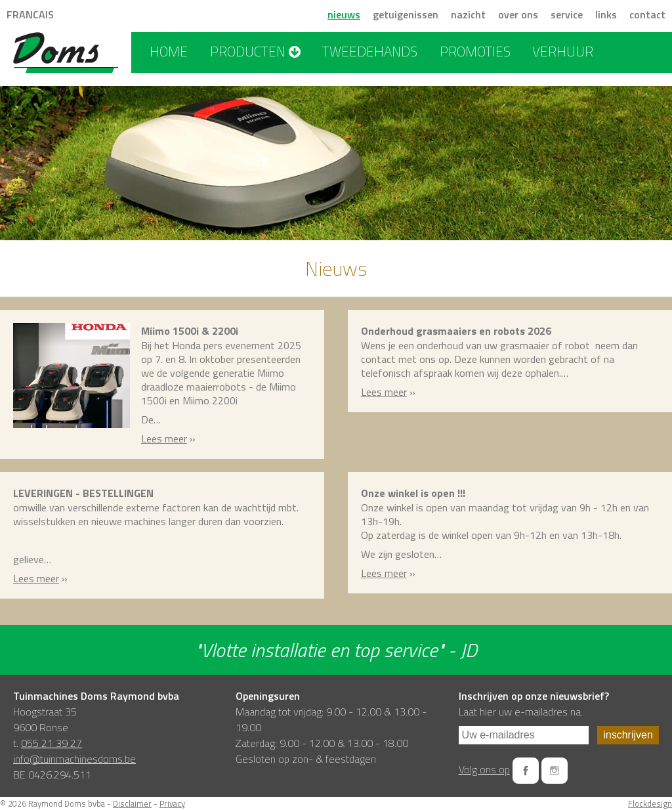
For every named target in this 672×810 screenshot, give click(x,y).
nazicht (468, 14)
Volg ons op (484, 769)
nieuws (344, 14)
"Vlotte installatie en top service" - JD (336, 650)
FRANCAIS (30, 14)
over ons (518, 14)
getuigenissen (406, 14)
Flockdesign (650, 803)
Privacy (172, 803)
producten (255, 51)
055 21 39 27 (52, 743)
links (606, 14)
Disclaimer (132, 803)
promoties (475, 51)
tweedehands (370, 51)
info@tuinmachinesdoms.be (74, 759)
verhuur (563, 51)
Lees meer (164, 438)
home (169, 51)
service (567, 14)
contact (647, 14)
